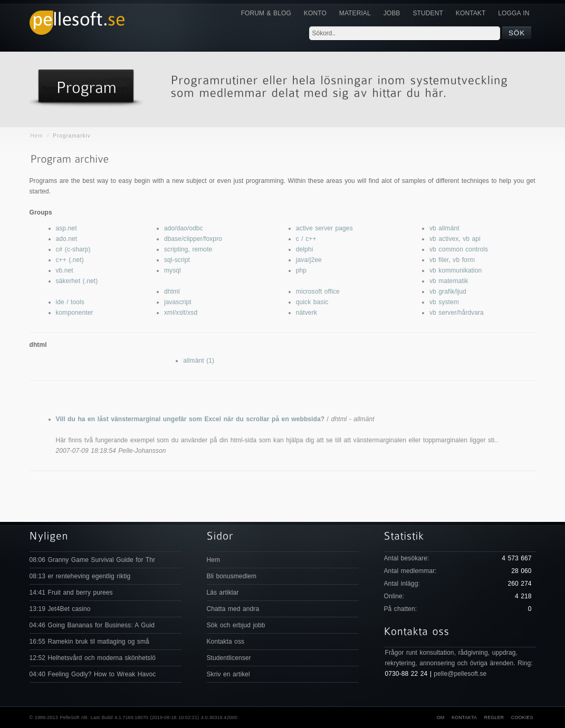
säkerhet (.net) (77, 281)
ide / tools (70, 302)
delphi (305, 249)
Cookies (522, 717)
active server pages (324, 228)
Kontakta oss (226, 642)
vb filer (439, 260)
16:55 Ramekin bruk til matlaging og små (89, 642)
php (301, 270)
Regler (494, 717)
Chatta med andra (233, 609)
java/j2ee (309, 260)
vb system (444, 302)
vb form (464, 260)
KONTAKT (471, 13)
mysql (173, 270)
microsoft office (318, 292)
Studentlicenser (229, 658)
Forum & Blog (266, 13)
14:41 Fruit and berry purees (71, 593)
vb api (472, 239)
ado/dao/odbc (184, 228)
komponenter (75, 313)
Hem (37, 136)
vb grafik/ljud (448, 292)
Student (428, 13)
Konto (315, 13)
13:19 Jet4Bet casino (60, 609)
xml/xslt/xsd (181, 313)
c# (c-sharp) (73, 249)
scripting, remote (188, 249)
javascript (178, 302)
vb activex (444, 239)
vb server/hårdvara (457, 313)
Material (355, 13)
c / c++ (306, 239)
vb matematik (449, 281)
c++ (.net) (70, 260)
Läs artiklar (223, 593)
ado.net (67, 239)
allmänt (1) (199, 361)
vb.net (65, 270)
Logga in (514, 13)
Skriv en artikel (228, 674)
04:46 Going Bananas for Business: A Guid (92, 625)
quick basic (312, 302)
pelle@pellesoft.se (460, 674)
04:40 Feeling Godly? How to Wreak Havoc (93, 674)
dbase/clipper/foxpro (193, 239)
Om (441, 717)
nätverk (307, 313)
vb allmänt (444, 228)
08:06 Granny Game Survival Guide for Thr (93, 560)
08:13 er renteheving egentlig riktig (80, 576)
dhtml (172, 292)
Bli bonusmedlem (232, 576)
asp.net (66, 228)
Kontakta (464, 717)
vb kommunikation (456, 270)
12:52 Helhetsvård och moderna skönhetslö (93, 658)
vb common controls (459, 249)
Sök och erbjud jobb (236, 625)
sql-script (177, 260)
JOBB (392, 13)
